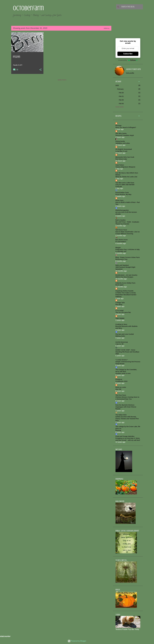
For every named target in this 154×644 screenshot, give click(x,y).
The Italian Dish (121, 415)
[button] (40, 70)
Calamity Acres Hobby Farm (125, 283)
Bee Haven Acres (122, 240)
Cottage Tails (120, 303)
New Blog (119, 305)
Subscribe (128, 54)
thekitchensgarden (122, 210)
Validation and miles (123, 143)
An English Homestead (124, 149)
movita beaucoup (122, 342)
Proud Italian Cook (122, 193)
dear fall (118, 389)
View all (107, 28)
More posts (62, 80)
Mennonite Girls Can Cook (125, 157)
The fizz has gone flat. (123, 312)
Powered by (128, 60)
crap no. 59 (119, 344)
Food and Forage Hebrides (125, 436)
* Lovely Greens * (122, 360)
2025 (117, 85)
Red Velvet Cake (121, 159)
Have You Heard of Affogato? (126, 127)
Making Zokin (120, 336)
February (120, 89)
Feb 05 (121, 100)
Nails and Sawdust (122, 265)
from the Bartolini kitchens (125, 405)
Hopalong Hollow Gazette (125, 291)
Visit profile (130, 73)
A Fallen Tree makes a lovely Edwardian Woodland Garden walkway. (126, 295)
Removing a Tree (121, 259)
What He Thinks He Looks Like (126, 177)
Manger (118, 248)
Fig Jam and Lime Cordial (125, 334)
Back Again (120, 285)
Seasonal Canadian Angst (125, 135)
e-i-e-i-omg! (120, 310)
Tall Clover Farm (121, 230)
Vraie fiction (120, 165)
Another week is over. (123, 373)
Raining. (118, 430)
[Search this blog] (132, 7)
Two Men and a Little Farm (125, 183)
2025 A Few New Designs (124, 277)
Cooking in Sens (121, 324)
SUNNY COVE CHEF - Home (125, 350)
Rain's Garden (121, 220)
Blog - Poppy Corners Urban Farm (128, 257)
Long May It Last (121, 151)
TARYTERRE (120, 318)
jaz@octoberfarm (133, 69)
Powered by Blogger (77, 641)
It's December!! (121, 242)
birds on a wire (121, 387)
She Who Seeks (121, 133)
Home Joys (120, 200)
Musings (119, 126)
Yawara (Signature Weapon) (125, 167)
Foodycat (119, 379)
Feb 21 (121, 96)
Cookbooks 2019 (121, 381)
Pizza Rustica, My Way (123, 194)
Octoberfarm (28, 8)
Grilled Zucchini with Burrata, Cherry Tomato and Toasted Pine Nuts (127, 419)
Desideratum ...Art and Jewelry (126, 275)
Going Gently (120, 141)
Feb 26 (121, 93)
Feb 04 (121, 104)
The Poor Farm (121, 395)
